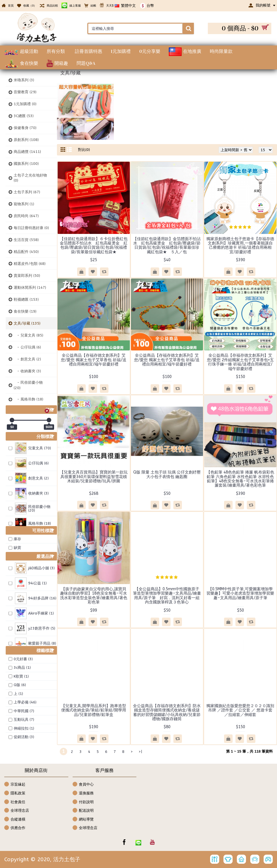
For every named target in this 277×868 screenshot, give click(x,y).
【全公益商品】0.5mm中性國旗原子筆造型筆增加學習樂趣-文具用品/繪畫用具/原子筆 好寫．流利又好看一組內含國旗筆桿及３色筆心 (167, 596)
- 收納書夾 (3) (27, 371)
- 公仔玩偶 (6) (27, 347)
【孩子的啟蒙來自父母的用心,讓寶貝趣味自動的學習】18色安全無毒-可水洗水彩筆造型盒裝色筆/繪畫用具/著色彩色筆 (94, 596)
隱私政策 (15, 793)
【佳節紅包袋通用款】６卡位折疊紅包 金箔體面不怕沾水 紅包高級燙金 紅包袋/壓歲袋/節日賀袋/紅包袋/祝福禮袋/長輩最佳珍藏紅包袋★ (95, 245)
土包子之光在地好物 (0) (30, 178)
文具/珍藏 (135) (27, 323)
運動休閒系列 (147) (30, 287)
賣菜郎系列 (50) (27, 276)
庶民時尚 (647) (26, 216)
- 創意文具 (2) (27, 359)
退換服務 (83, 793)
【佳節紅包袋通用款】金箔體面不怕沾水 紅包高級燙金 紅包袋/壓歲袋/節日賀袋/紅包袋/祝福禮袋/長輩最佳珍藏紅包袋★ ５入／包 (167, 245)
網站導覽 (83, 820)
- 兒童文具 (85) (28, 335)
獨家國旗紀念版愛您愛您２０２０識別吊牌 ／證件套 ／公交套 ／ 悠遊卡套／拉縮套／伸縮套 (240, 710)
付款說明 (83, 802)
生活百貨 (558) (26, 240)
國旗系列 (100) (26, 164)
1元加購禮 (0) (25, 104)
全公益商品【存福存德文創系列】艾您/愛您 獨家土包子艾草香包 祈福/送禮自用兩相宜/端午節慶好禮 (94, 360)
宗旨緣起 (15, 785)
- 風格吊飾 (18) (28, 399)
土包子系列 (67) (27, 192)
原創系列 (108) (26, 140)
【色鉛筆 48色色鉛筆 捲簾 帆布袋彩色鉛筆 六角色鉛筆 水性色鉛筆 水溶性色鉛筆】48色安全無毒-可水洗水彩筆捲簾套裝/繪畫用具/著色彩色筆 (240, 479)
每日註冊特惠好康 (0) (31, 228)
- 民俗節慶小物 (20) (28, 385)
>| (140, 752)
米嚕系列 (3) (24, 80)
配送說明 (83, 811)
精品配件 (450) (26, 252)
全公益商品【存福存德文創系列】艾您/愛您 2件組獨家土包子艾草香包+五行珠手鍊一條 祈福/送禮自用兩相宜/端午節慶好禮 (240, 362)
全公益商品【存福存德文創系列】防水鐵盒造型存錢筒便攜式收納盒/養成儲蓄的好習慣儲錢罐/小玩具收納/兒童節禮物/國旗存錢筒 (167, 712)
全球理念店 (17, 811)
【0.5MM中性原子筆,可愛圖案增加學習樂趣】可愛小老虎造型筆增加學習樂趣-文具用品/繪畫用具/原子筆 (240, 593)
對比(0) (84, 150)
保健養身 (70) (25, 128)
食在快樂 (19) (25, 311)
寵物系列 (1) (24, 204)
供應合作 (15, 828)
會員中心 (83, 785)
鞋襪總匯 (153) (26, 299)
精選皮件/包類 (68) (30, 264)
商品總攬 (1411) (27, 152)
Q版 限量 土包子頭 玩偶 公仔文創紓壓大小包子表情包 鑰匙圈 (167, 474)
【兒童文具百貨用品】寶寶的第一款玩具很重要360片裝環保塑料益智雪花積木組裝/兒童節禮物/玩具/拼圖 (94, 477)
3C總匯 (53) (24, 116)
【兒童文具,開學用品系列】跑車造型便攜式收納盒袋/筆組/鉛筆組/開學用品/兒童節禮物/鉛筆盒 (94, 710)
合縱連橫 (15, 820)
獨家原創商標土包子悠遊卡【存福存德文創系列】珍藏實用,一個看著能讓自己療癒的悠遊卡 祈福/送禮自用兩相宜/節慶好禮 (240, 245)
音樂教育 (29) (25, 92)
